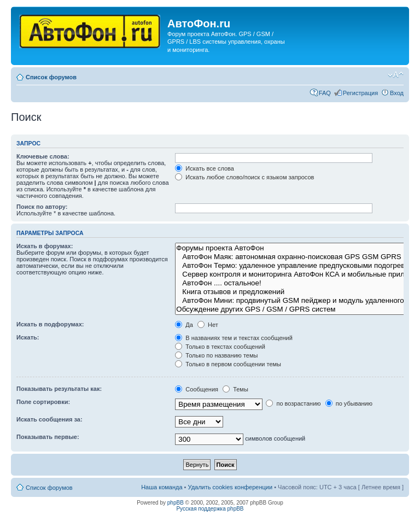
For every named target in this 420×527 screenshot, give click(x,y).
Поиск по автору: (42, 207)
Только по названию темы (216, 355)
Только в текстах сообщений (220, 347)
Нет (208, 325)
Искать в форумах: (45, 246)
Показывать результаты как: (59, 389)
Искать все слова (205, 168)
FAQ (325, 93)
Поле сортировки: (43, 402)
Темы (235, 389)
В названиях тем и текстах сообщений (234, 338)
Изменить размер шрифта (396, 75)
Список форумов (51, 77)
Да (184, 325)
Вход (397, 93)
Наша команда (162, 487)
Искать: (28, 337)
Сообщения (197, 389)
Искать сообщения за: (49, 419)
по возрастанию (293, 403)
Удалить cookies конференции (231, 487)
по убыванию (349, 403)
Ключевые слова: (43, 156)
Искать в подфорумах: (50, 324)
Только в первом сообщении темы (228, 364)
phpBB (176, 503)
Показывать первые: (48, 437)
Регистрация (360, 93)
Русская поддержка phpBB (210, 509)
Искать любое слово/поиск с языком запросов (244, 177)
